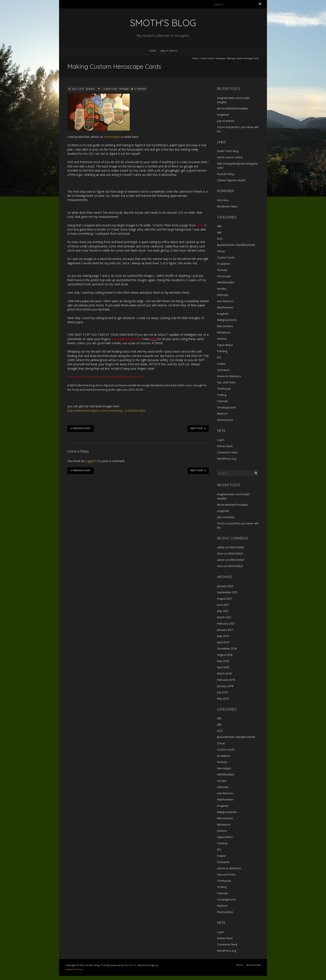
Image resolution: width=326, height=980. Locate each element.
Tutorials (223, 401)
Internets (223, 295)
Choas (221, 251)
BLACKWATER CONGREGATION (236, 245)
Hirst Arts (223, 200)
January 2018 (225, 686)
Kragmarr (223, 314)
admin (92, 89)
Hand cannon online (230, 157)
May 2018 (223, 661)
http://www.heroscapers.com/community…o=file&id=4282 (106, 411)
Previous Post (81, 428)
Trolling (222, 395)
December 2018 (227, 648)
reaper (221, 364)
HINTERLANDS (226, 282)
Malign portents (227, 320)
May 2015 (223, 698)
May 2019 (223, 636)
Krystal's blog (225, 174)
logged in (91, 461)
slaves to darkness (229, 376)
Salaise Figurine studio (231, 180)
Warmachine (225, 420)
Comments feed (227, 452)
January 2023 (225, 586)
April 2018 (223, 667)
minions (222, 339)
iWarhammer (225, 307)
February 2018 (226, 680)
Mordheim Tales (227, 206)
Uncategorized (226, 407)
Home (152, 51)
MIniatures (224, 332)
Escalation (224, 264)
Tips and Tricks (226, 382)
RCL (219, 357)
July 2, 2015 (78, 89)
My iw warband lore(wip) (232, 108)
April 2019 (223, 642)
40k (219, 226)
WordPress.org (227, 459)
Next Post (198, 428)
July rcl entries (226, 121)
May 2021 (223, 611)
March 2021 (224, 617)
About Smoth (169, 51)
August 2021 (225, 598)
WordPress (130, 965)
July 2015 (222, 692)
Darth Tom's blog (228, 151)
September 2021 (227, 592)
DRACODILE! (237, 547)
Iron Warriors (225, 301)
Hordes (222, 289)
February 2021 (226, 623)
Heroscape (220, 58)
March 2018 (224, 673)
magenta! (223, 115)
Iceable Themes (74, 969)
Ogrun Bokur (225, 345)
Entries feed (225, 446)
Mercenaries (225, 326)
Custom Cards (207, 58)
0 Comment (140, 89)
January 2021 (225, 630)
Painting (222, 351)
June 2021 (223, 605)
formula (222, 270)
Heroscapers (112, 137)
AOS (220, 239)
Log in (221, 440)
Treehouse (224, 389)
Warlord (222, 414)
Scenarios (223, 370)
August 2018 (225, 655)
